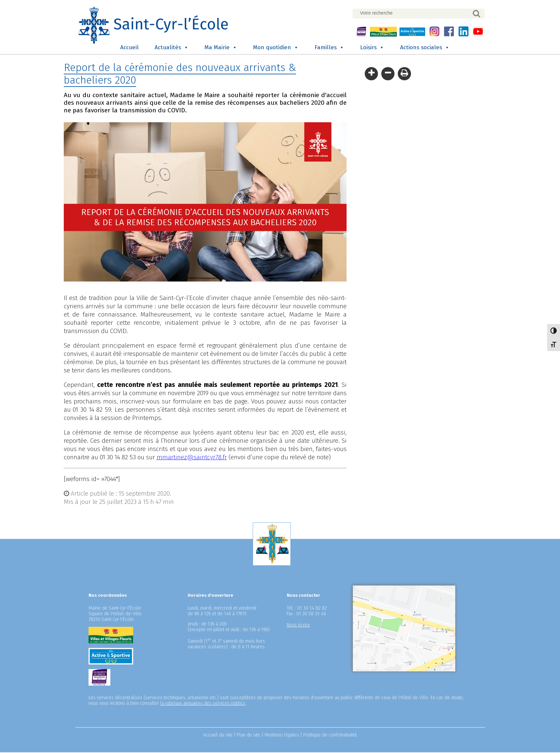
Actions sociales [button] (425, 49)
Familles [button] (329, 49)
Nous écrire (298, 626)
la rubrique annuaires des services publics (203, 704)
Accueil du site (218, 736)
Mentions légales (282, 736)
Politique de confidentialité (330, 736)
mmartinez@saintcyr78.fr (192, 458)
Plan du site (249, 736)
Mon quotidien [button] (276, 49)
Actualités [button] (172, 49)
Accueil (130, 48)
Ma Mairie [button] (221, 49)
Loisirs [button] (372, 49)
